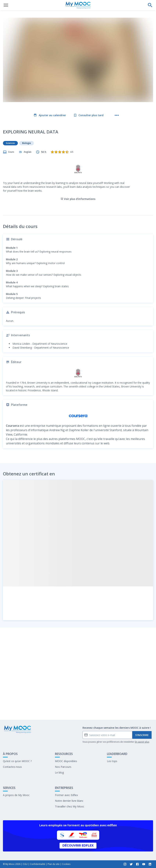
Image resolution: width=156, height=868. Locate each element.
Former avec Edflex (66, 795)
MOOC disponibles (66, 761)
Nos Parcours (63, 767)
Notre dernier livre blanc (69, 801)
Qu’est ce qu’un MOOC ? (17, 761)
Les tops (112, 761)
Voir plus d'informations (78, 180)
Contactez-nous (12, 767)
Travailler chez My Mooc (70, 806)
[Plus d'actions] (117, 115)
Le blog (59, 772)
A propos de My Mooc (16, 795)
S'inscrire (142, 735)
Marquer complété (78, 707)
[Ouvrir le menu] (6, 5)
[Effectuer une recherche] (150, 5)
